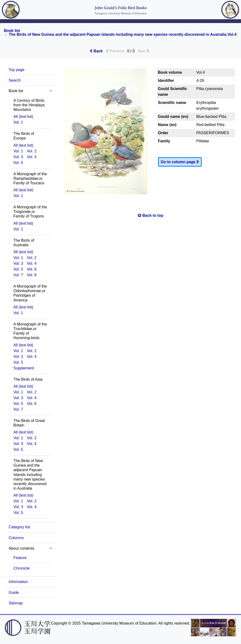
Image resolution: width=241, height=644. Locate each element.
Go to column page (180, 162)
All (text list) (23, 117)
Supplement (24, 368)
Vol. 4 (32, 157)
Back (96, 51)
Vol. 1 (18, 122)
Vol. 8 (32, 275)
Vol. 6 (32, 269)
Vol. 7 (18, 275)
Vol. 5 (18, 163)
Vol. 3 (18, 157)
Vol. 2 (32, 151)
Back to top (151, 215)
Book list (12, 31)
